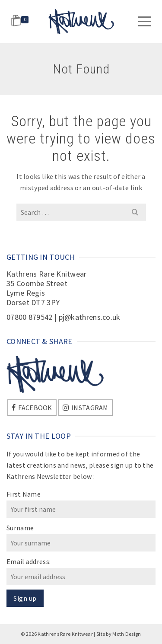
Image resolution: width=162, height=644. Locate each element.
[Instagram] (86, 408)
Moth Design (127, 634)
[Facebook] (32, 408)
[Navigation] (145, 22)
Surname (20, 528)
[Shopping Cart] (21, 22)
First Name (24, 494)
